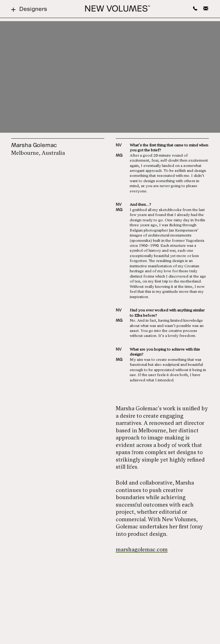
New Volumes (117, 9)
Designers (29, 9)
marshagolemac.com (142, 550)
